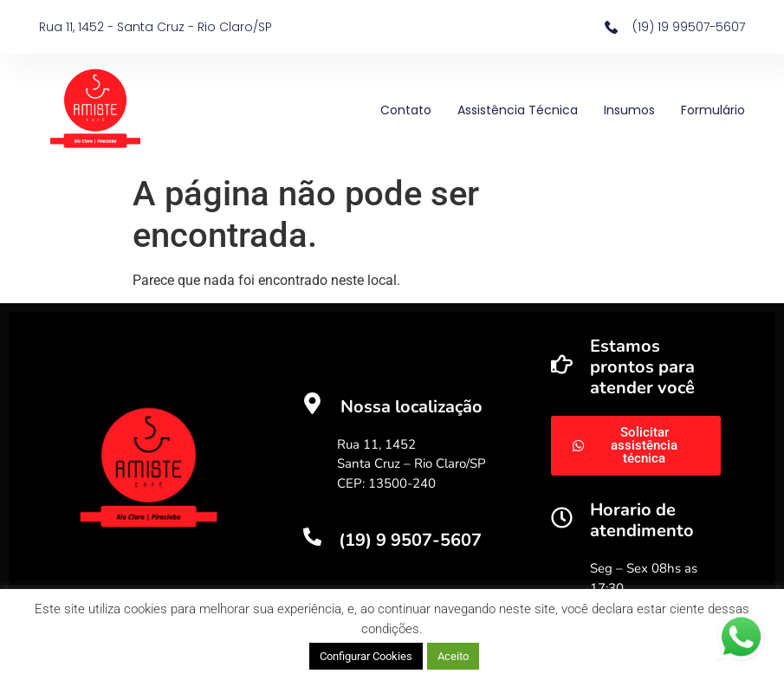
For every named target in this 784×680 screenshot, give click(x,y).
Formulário (713, 110)
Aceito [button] (453, 656)
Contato (406, 110)
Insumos (629, 110)
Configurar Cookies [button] (366, 656)
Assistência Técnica (518, 110)
